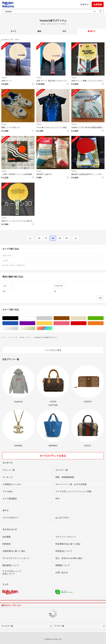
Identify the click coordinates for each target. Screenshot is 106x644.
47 (46, 238)
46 (39, 238)
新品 (39, 31)
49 (60, 238)
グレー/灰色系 (52, 318)
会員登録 (98, 4)
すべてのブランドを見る (53, 456)
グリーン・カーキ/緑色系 (104, 318)
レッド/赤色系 (86, 323)
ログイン (85, 4)
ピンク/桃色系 (69, 323)
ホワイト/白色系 (35, 318)
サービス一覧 (7, 626)
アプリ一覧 (59, 626)
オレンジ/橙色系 (104, 323)
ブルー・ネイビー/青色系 (18, 323)
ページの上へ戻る (53, 350)
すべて (13, 31)
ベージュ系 (86, 318)
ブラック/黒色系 (18, 318)
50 (67, 238)
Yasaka (4, 78)
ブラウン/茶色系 (69, 318)
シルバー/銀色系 (18, 328)
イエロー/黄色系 (52, 323)
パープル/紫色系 (35, 323)
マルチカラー (52, 328)
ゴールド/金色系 (35, 328)
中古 (64, 31)
